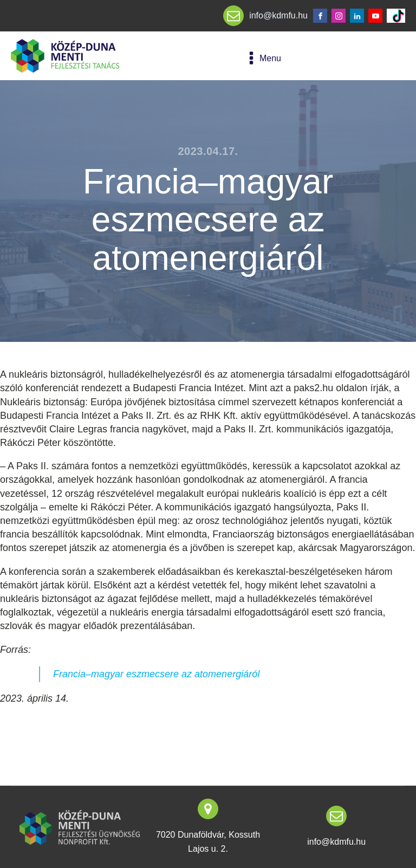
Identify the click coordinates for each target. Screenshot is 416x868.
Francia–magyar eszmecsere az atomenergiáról (156, 674)
